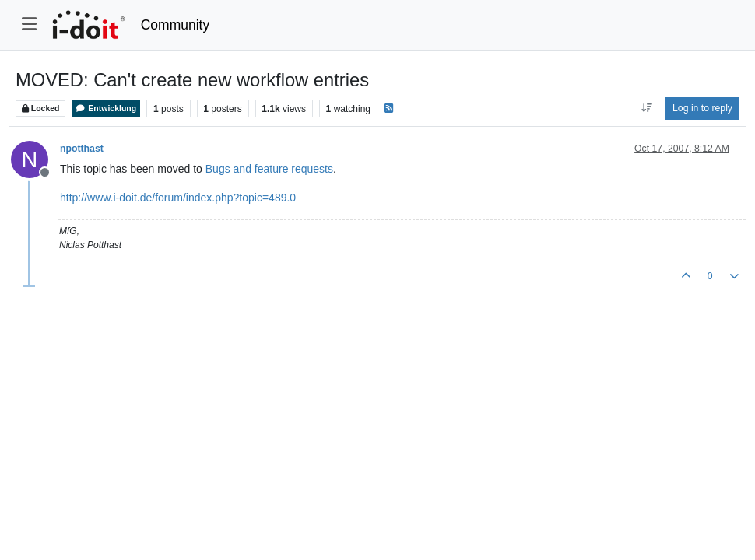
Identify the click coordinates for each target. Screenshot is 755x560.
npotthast (82, 149)
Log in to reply (702, 108)
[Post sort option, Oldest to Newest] (646, 108)
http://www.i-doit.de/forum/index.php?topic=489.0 (178, 198)
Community (176, 25)
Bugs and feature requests (269, 169)
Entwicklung (106, 108)
